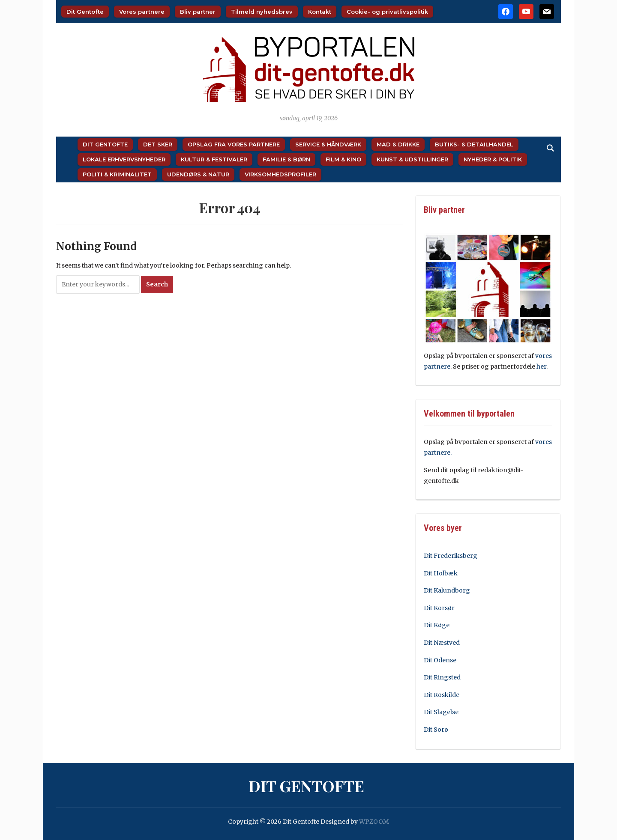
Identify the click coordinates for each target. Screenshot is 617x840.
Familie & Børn (286, 159)
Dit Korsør (439, 608)
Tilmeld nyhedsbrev (262, 12)
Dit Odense (440, 660)
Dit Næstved (442, 643)
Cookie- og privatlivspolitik (387, 12)
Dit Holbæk (441, 573)
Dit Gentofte (85, 12)
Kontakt (320, 12)
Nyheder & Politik (493, 159)
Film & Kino (343, 159)
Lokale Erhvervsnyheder (124, 159)
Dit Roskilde (442, 695)
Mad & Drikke (398, 144)
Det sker (158, 144)
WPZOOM (374, 822)
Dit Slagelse (441, 712)
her (541, 366)
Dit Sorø (436, 730)
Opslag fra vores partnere (234, 144)
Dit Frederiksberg (451, 556)
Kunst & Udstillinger (412, 159)
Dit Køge (437, 625)
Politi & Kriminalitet (117, 174)
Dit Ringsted (442, 677)
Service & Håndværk (328, 144)
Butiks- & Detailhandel (474, 144)
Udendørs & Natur (198, 174)
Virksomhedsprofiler (280, 174)
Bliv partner (198, 12)
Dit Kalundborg (447, 590)
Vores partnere (142, 12)
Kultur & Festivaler (214, 159)
